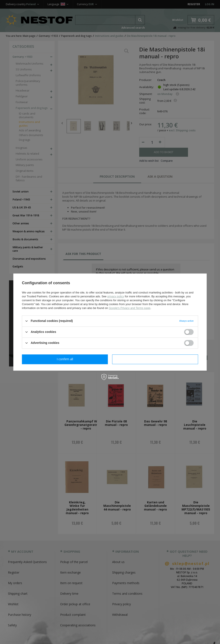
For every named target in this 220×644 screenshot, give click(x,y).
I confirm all (155, 359)
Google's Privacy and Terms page (130, 308)
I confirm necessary (65, 359)
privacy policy (116, 296)
